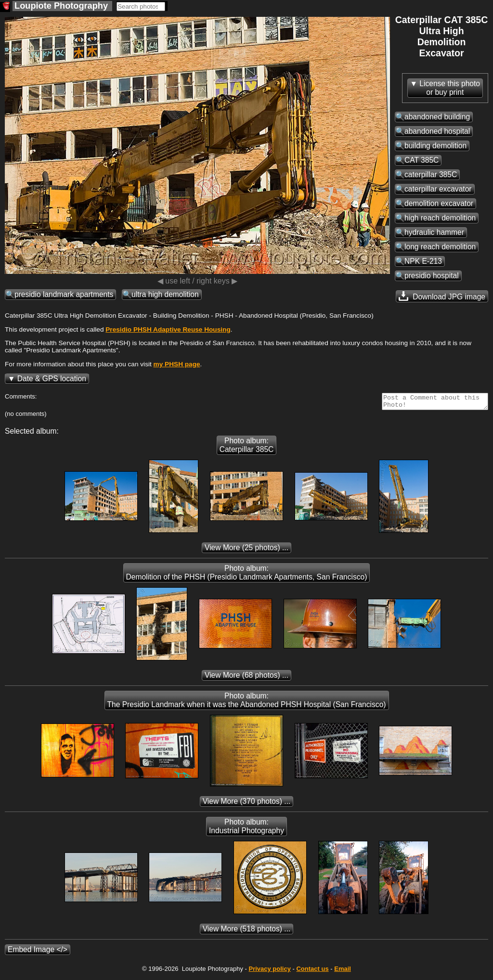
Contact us (312, 972)
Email (343, 972)
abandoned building (437, 117)
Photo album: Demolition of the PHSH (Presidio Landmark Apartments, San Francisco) (247, 575)
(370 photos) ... (247, 804)
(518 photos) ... (247, 932)
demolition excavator (439, 203)
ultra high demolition (165, 294)
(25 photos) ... (246, 550)
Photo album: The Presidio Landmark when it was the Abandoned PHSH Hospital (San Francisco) (247, 703)
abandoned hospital (437, 131)
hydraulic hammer (434, 232)
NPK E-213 (423, 261)
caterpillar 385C (431, 174)
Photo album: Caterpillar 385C (247, 448)
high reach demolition (440, 218)
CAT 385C (422, 160)
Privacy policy (269, 972)
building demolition (435, 146)
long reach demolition (440, 247)
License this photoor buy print (450, 88)
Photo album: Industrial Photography (246, 829)
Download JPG (442, 296)
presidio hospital (432, 276)
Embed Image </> (38, 952)
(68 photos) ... (246, 678)
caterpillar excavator (438, 189)
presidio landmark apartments (64, 294)
